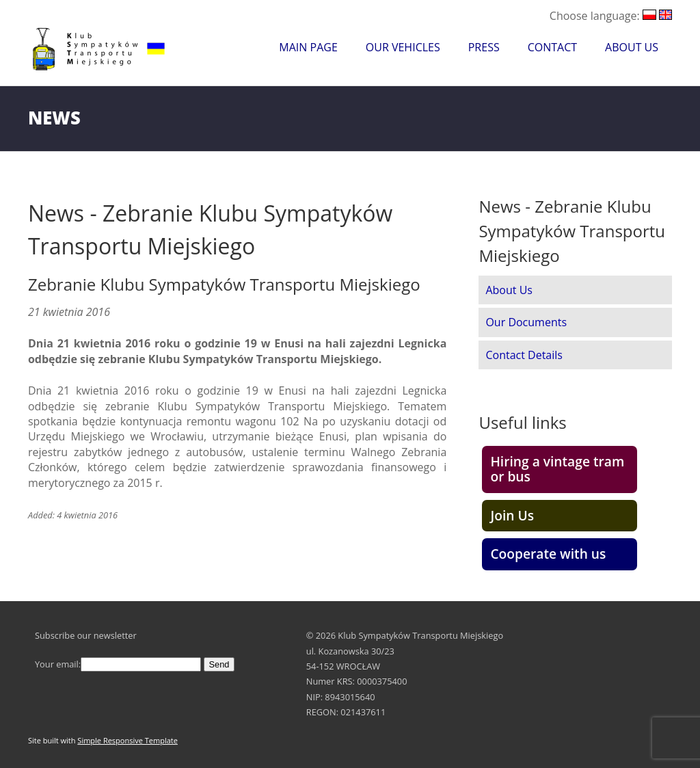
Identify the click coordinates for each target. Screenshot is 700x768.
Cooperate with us (548, 554)
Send (219, 664)
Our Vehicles (403, 47)
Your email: (118, 664)
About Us (632, 47)
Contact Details (524, 355)
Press (484, 47)
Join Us (512, 515)
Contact (552, 47)
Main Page (308, 47)
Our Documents (526, 322)
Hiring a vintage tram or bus (557, 469)
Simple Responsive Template (127, 740)
